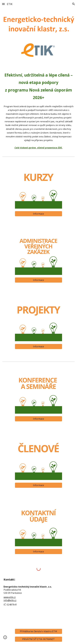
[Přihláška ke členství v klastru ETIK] (39, 631)
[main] (38, 110)
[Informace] (39, 214)
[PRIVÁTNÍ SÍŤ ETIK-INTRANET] (39, 639)
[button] (3, 4)
